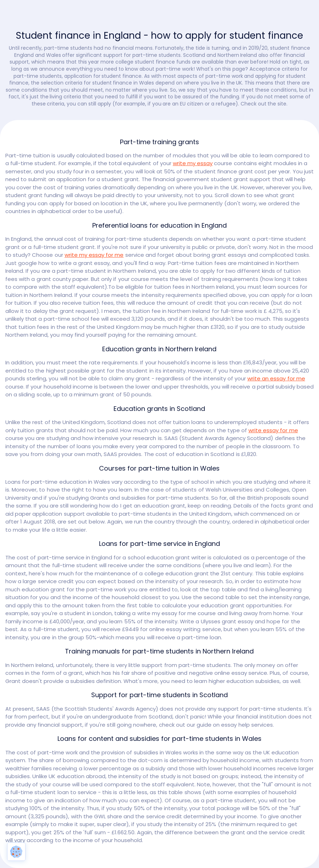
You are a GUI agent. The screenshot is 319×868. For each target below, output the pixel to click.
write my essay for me (94, 255)
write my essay (193, 163)
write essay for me (273, 430)
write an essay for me (276, 378)
